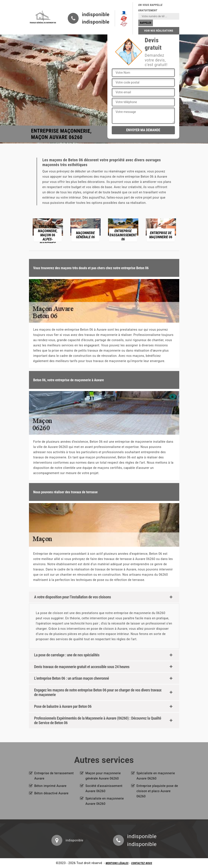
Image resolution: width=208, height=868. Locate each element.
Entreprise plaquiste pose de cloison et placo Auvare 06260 (157, 791)
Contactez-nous (142, 863)
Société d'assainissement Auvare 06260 (104, 788)
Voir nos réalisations (159, 31)
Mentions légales (117, 863)
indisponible (96, 15)
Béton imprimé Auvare (51, 786)
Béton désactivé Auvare (52, 793)
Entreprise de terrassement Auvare (54, 776)
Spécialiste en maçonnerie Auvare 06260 (105, 801)
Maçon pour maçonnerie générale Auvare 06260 (103, 776)
